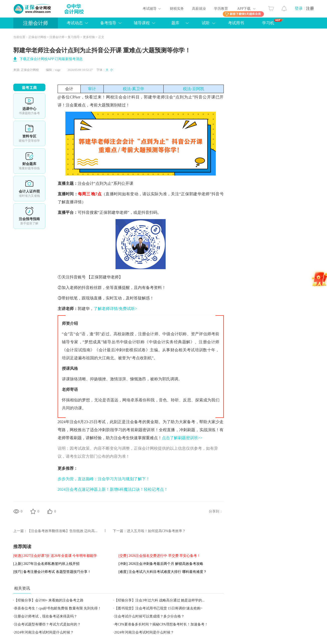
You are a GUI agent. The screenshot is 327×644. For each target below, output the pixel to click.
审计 (92, 89)
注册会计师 (36, 23)
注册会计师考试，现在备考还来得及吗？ (46, 616)
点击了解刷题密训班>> (182, 438)
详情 (29, 216)
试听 (206, 23)
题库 (175, 23)
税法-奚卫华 (133, 89)
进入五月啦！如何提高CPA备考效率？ (156, 531)
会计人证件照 (29, 189)
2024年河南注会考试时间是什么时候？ (44, 632)
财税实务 (177, 9)
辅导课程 (142, 23)
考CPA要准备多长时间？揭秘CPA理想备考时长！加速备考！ (161, 624)
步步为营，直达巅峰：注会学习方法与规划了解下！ (104, 479)
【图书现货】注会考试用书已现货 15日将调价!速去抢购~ (158, 608)
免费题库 (29, 161)
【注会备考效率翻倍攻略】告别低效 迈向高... (62, 531)
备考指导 (108, 23)
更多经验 (89, 37)
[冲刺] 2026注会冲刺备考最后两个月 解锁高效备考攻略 (161, 564)
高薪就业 (199, 9)
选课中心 (29, 106)
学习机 (273, 22)
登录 (299, 8)
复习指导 (74, 37)
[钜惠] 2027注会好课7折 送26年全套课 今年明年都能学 (55, 556)
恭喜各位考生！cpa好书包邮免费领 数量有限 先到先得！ (58, 608)
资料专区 (29, 133)
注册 (310, 8)
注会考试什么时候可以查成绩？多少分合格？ (149, 616)
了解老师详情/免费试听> (115, 309)
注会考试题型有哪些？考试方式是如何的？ (47, 624)
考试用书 (236, 23)
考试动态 (75, 23)
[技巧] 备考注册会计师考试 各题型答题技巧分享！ (52, 572)
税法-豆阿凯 (194, 89)
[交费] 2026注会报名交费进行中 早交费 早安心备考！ (160, 556)
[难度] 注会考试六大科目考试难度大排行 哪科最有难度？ (163, 572)
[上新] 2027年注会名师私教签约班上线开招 (46, 564)
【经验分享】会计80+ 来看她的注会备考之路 (49, 600)
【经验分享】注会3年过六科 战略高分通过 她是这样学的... (159, 600)
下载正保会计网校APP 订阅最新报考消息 (51, 59)
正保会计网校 (37, 37)
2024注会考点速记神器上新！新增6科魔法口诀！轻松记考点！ (113, 489)
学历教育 (221, 9)
